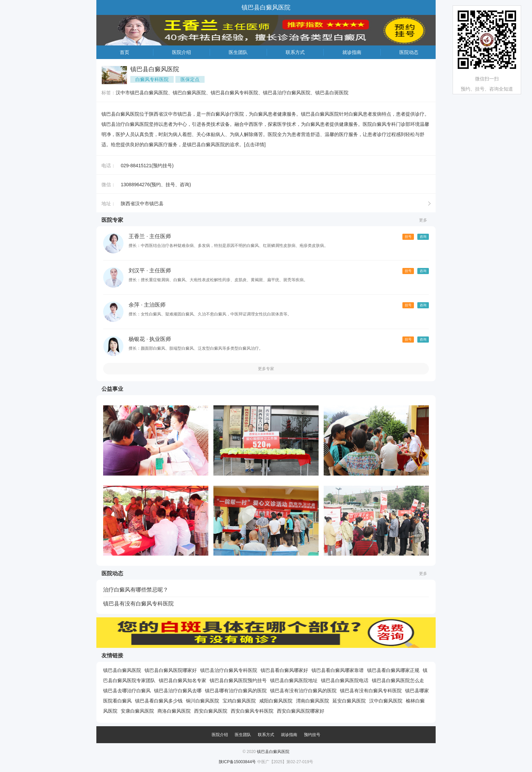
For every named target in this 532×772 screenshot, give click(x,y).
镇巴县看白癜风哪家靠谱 (338, 670)
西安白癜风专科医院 (252, 711)
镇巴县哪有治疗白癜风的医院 (236, 691)
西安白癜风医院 (211, 711)
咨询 (423, 237)
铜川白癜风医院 (203, 701)
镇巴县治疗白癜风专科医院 (229, 670)
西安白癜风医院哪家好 (301, 711)
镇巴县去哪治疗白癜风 (127, 691)
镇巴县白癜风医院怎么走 (398, 680)
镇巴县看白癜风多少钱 (159, 701)
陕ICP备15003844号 (237, 762)
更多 (423, 220)
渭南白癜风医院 (312, 701)
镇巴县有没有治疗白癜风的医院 (303, 691)
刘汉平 (137, 271)
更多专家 (266, 369)
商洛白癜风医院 (174, 711)
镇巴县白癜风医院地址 (294, 680)
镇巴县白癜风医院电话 (345, 680)
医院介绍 (182, 52)
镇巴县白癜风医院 (122, 670)
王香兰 (137, 236)
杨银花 (137, 339)
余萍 (134, 305)
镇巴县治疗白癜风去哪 (178, 691)
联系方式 (295, 52)
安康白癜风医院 (137, 711)
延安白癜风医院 (349, 701)
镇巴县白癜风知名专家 (183, 680)
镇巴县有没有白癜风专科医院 (138, 604)
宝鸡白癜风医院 (239, 701)
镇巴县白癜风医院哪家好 (171, 670)
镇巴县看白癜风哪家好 (284, 670)
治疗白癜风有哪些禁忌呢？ (136, 590)
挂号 (408, 237)
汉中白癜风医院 (386, 701)
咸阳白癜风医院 (276, 701)
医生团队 (238, 52)
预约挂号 (312, 735)
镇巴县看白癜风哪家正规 (393, 670)
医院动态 (409, 52)
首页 (125, 52)
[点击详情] (255, 144)
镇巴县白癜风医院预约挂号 (238, 680)
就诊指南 (352, 52)
